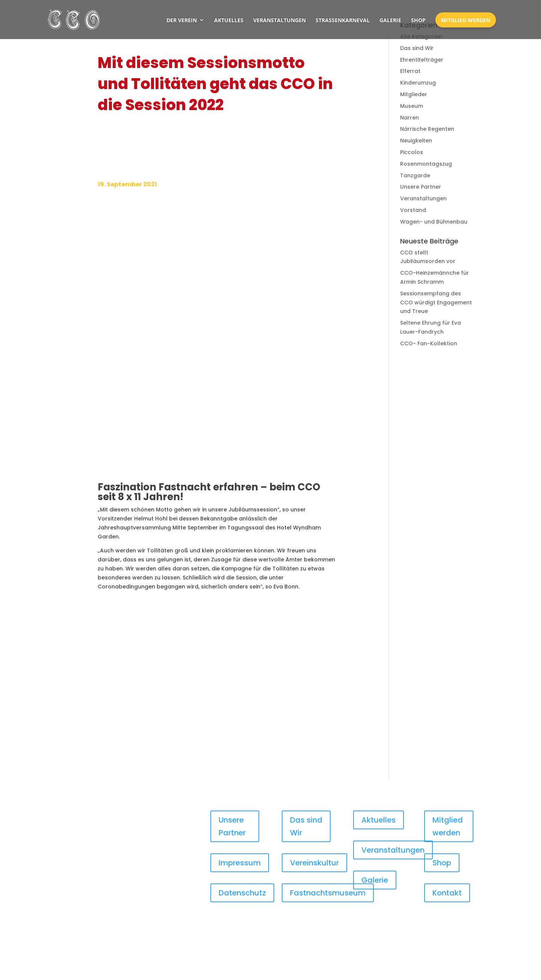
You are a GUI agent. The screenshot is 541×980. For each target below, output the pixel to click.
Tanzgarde (415, 175)
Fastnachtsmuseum (328, 893)
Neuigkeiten (416, 141)
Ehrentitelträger (422, 60)
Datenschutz (242, 893)
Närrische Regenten (427, 129)
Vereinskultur (314, 863)
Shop (418, 20)
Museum (412, 106)
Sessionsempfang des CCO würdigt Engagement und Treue (436, 302)
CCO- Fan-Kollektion (429, 343)
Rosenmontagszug (426, 164)
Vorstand (413, 210)
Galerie (390, 20)
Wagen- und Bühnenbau (434, 222)
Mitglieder (414, 94)
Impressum (240, 863)
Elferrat (410, 71)
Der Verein (182, 20)
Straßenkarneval (343, 20)
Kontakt (447, 893)
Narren (410, 118)
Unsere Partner (421, 187)
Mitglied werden (466, 20)
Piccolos (412, 152)
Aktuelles (229, 20)
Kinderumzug (418, 83)
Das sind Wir (417, 48)
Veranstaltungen (280, 20)
